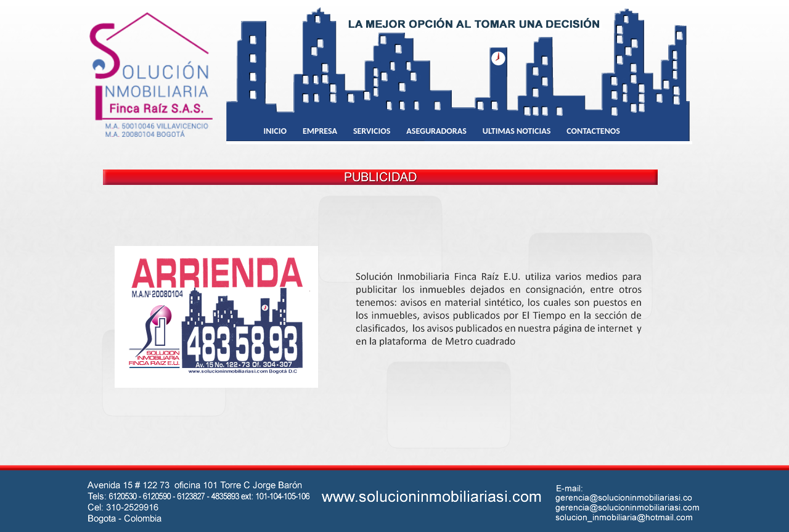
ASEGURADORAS (436, 131)
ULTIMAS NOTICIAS (517, 131)
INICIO (275, 131)
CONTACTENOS (593, 131)
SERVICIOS (372, 131)
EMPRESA (320, 131)
